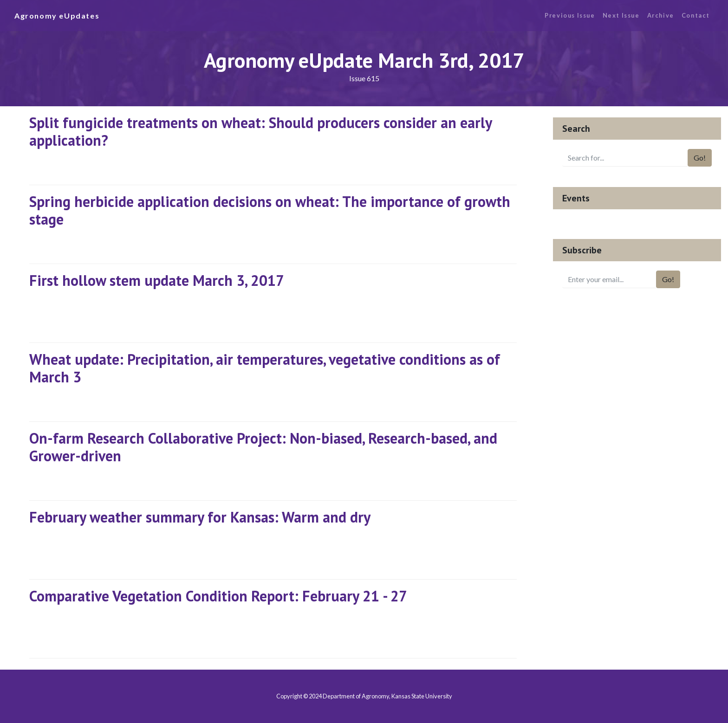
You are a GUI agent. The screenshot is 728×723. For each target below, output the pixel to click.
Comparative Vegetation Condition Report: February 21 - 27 (218, 596)
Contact (696, 15)
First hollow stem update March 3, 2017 (157, 280)
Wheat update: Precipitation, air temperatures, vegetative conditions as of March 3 (265, 368)
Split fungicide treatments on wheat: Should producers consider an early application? (260, 131)
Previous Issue (570, 15)
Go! (700, 158)
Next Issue (621, 15)
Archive (661, 15)
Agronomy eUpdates (57, 16)
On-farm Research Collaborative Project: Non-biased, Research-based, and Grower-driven (263, 447)
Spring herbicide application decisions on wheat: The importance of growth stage (270, 210)
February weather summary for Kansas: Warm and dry (200, 517)
